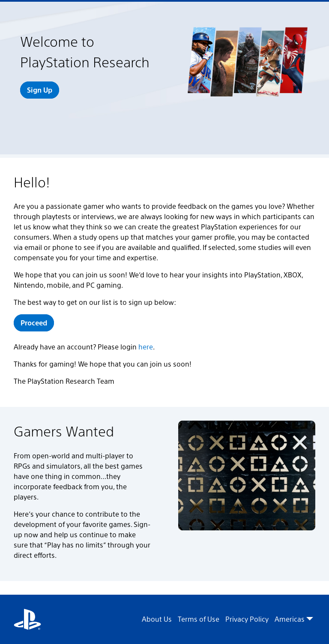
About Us (157, 619)
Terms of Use (199, 619)
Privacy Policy (247, 619)
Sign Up (40, 90)
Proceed (34, 323)
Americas (294, 619)
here (146, 347)
